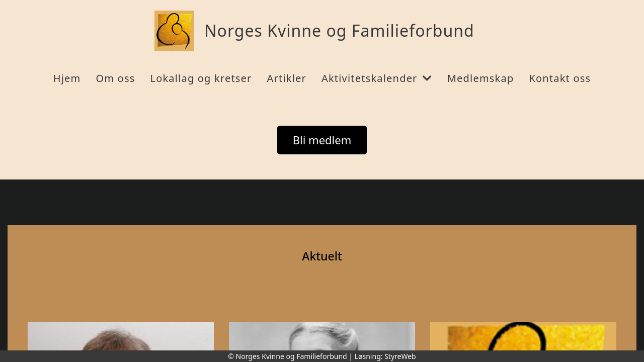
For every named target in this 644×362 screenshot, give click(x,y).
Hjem (67, 78)
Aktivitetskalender (377, 78)
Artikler (287, 78)
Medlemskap (481, 78)
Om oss (115, 78)
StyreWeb (400, 356)
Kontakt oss (560, 78)
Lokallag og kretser (201, 78)
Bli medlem (322, 140)
